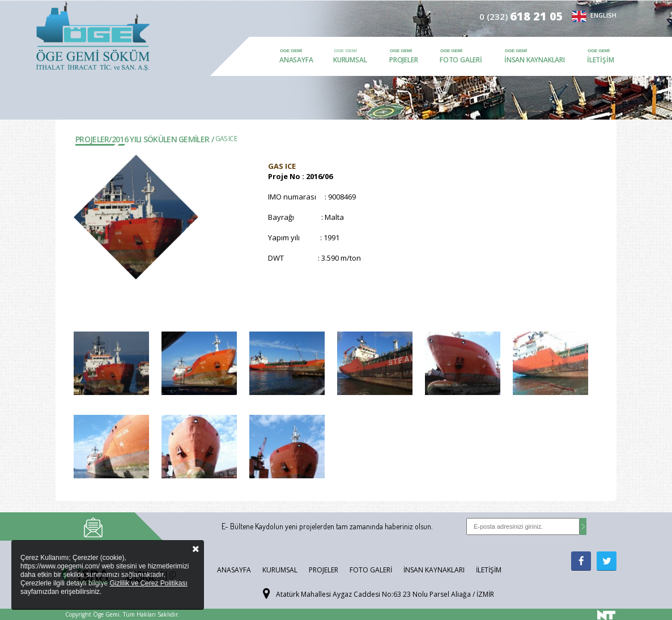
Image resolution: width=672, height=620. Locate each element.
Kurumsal (350, 60)
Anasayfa (296, 60)
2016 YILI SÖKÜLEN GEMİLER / (163, 139)
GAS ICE (226, 139)
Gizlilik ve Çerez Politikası (148, 583)
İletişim (600, 60)
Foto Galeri (461, 60)
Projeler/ (93, 139)
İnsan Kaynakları (535, 60)
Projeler (403, 60)
